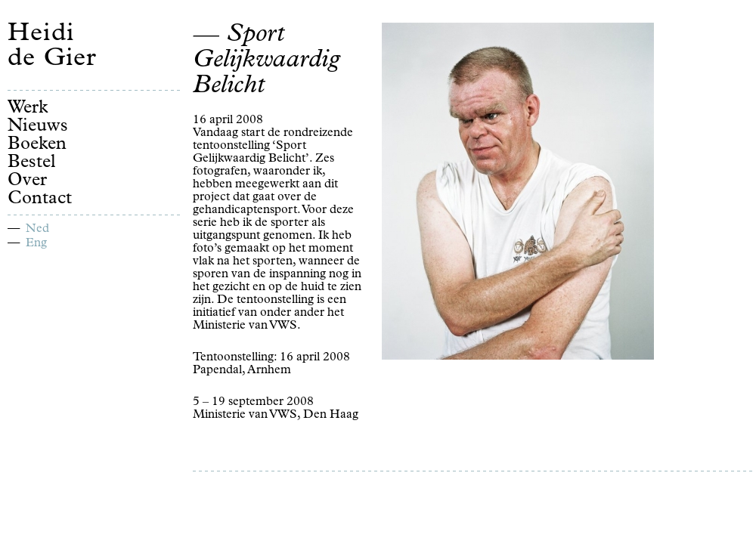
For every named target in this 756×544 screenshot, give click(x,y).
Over (27, 181)
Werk (28, 109)
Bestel (32, 163)
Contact (40, 199)
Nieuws (38, 127)
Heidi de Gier (52, 48)
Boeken (37, 145)
